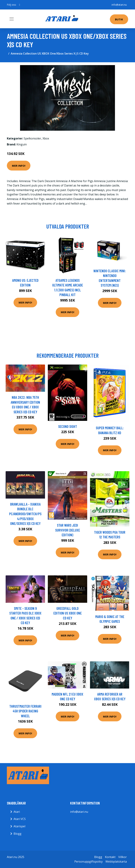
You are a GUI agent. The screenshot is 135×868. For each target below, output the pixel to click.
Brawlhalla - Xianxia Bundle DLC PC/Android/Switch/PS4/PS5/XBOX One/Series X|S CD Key (25, 514)
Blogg (17, 834)
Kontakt (110, 857)
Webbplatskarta (116, 862)
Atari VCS (20, 819)
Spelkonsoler (32, 138)
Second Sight (68, 426)
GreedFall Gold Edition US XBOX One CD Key (68, 613)
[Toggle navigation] (12, 19)
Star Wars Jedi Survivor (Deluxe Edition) (68, 530)
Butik (119, 19)
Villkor (123, 857)
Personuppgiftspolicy (89, 862)
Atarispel (19, 826)
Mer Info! (19, 166)
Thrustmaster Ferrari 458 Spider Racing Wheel (25, 711)
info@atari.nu (119, 5)
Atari (17, 812)
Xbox (46, 138)
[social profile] (20, 5)
